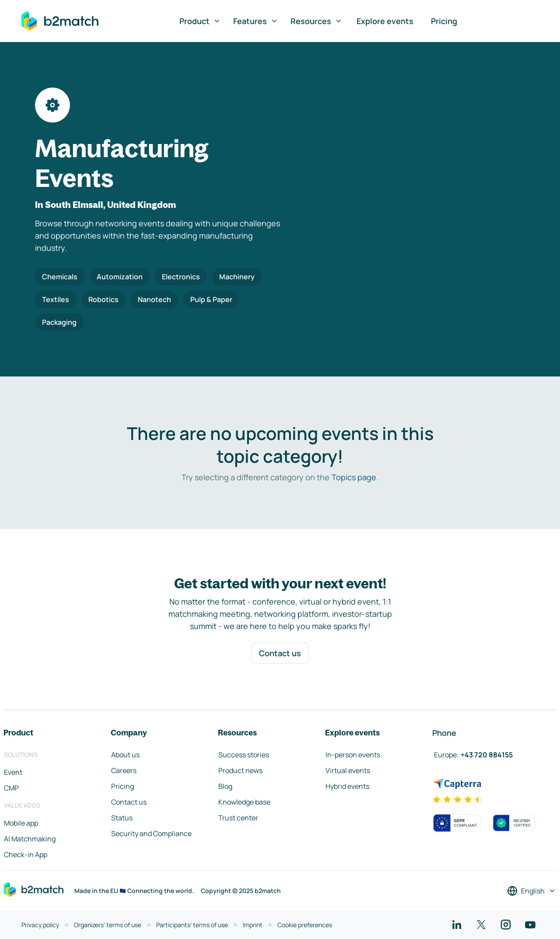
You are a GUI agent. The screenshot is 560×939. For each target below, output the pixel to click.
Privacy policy (40, 925)
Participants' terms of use (192, 925)
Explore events (385, 21)
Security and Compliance (151, 833)
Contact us (280, 653)
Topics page (354, 477)
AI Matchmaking (30, 839)
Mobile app (21, 823)
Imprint (253, 925)
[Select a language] (532, 891)
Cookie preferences (305, 925)
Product (200, 21)
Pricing (444, 21)
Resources (317, 21)
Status (122, 818)
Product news (240, 770)
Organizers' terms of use (108, 925)
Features (256, 21)
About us (125, 755)
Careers (124, 770)
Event (13, 772)
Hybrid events (347, 786)
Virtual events (348, 770)
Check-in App (26, 855)
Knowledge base (244, 802)
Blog (225, 786)
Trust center (238, 818)
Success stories (244, 755)
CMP (11, 788)
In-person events (353, 755)
